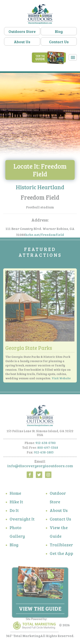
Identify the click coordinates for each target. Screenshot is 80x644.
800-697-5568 (48, 448)
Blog (59, 31)
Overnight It (22, 520)
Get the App (61, 554)
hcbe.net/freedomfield (45, 235)
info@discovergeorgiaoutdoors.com (40, 467)
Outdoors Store (22, 31)
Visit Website (61, 379)
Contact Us (59, 42)
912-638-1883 (44, 453)
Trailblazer (61, 546)
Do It (14, 511)
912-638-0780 (46, 443)
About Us (22, 42)
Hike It (16, 503)
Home (15, 494)
